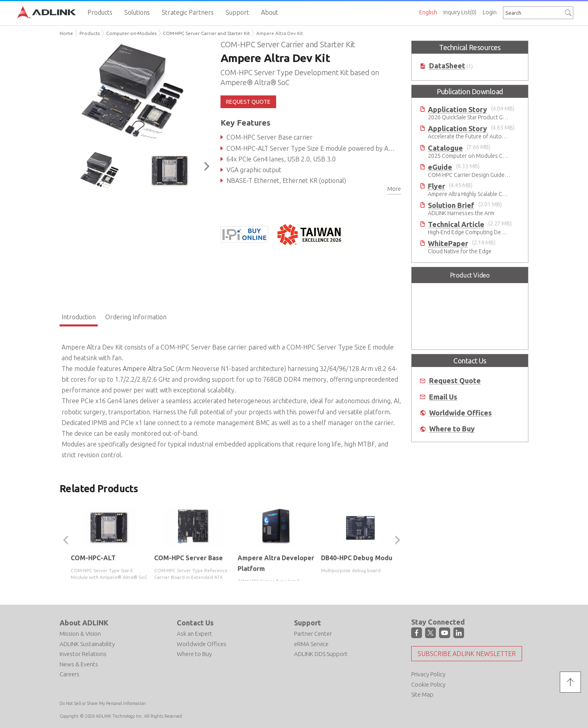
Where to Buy (452, 429)
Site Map (422, 694)
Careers (70, 674)
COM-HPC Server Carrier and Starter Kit (206, 33)
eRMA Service (311, 644)
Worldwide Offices (460, 413)
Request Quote (455, 381)
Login (490, 12)
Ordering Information (136, 317)
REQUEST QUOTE (248, 102)
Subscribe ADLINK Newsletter (467, 654)
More (394, 189)
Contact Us (195, 623)
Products (90, 33)
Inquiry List (460, 12)
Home (66, 33)
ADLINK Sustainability (87, 644)
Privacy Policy (428, 674)
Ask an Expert (194, 634)
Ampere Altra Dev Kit (280, 33)
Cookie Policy (428, 684)
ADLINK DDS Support (321, 654)
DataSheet (447, 66)
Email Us (443, 397)
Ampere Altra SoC (149, 369)
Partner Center (313, 634)
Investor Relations (83, 654)
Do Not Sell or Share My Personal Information (103, 703)
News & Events (79, 664)
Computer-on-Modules (131, 33)
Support (308, 623)
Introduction (79, 317)
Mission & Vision (80, 634)
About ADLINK (84, 623)
